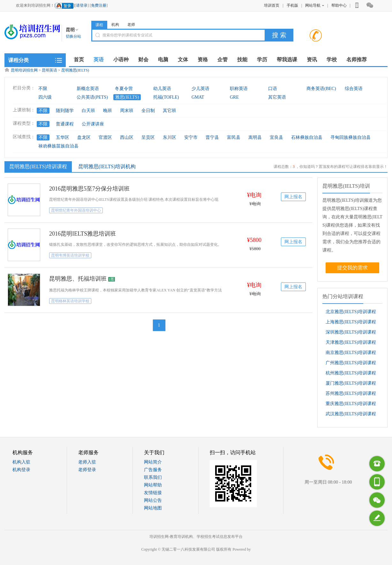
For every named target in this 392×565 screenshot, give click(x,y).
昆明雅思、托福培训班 (78, 279)
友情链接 (153, 493)
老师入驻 (87, 462)
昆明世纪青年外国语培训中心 (76, 210)
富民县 (234, 137)
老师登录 (87, 470)
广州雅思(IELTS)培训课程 (351, 363)
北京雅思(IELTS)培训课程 (351, 312)
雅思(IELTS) (127, 97)
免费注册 (99, 5)
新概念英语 (88, 89)
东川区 (170, 137)
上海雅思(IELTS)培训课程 (351, 322)
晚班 (108, 111)
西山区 (127, 137)
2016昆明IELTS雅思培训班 (83, 234)
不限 (43, 89)
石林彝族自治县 (307, 137)
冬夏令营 (124, 89)
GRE (234, 97)
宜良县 (276, 137)
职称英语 (239, 89)
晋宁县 (212, 137)
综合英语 (354, 89)
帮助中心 (339, 5)
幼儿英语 (162, 89)
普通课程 (65, 124)
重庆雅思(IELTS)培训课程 (351, 404)
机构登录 (21, 470)
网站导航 (315, 5)
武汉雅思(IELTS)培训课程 (351, 414)
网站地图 (153, 508)
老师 (131, 25)
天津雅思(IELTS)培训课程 (351, 342)
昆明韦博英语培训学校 (70, 255)
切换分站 (73, 36)
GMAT (198, 97)
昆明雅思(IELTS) (75, 70)
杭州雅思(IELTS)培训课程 (351, 373)
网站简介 (153, 462)
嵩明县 (255, 137)
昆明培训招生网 (24, 70)
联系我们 (153, 477)
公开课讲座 (93, 124)
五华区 (63, 137)
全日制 (148, 111)
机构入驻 (21, 462)
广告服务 (153, 470)
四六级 (45, 97)
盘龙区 (84, 137)
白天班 (88, 111)
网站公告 (153, 500)
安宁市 (191, 137)
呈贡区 (148, 137)
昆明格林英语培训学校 (70, 301)
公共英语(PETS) (92, 97)
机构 (115, 25)
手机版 (292, 5)
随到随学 (65, 111)
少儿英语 (200, 89)
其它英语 (277, 97)
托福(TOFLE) (166, 97)
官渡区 (105, 137)
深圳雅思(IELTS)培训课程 (351, 332)
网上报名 (293, 197)
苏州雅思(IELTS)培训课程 (351, 393)
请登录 (82, 5)
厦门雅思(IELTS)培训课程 (351, 383)
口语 (273, 89)
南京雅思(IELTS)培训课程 (351, 353)
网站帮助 (153, 485)
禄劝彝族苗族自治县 (58, 146)
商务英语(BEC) (321, 89)
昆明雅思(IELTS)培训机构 (107, 166)
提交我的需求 (352, 268)
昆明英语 (49, 70)
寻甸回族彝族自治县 (351, 137)
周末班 (127, 111)
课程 (99, 25)
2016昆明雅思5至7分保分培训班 (89, 189)
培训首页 (272, 5)
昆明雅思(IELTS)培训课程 (37, 166)
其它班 (170, 111)
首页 (79, 60)
